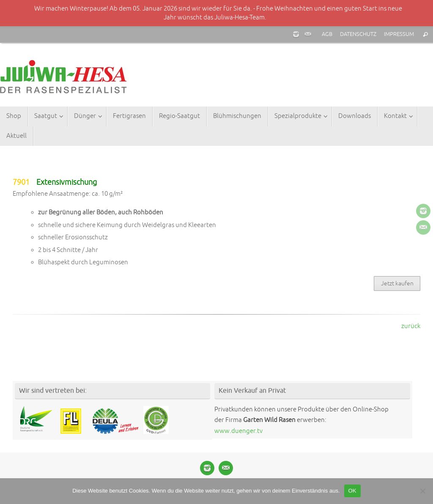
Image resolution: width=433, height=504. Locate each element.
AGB (327, 34)
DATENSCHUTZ (358, 34)
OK (352, 491)
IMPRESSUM (399, 34)
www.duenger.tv (238, 431)
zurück (411, 326)
